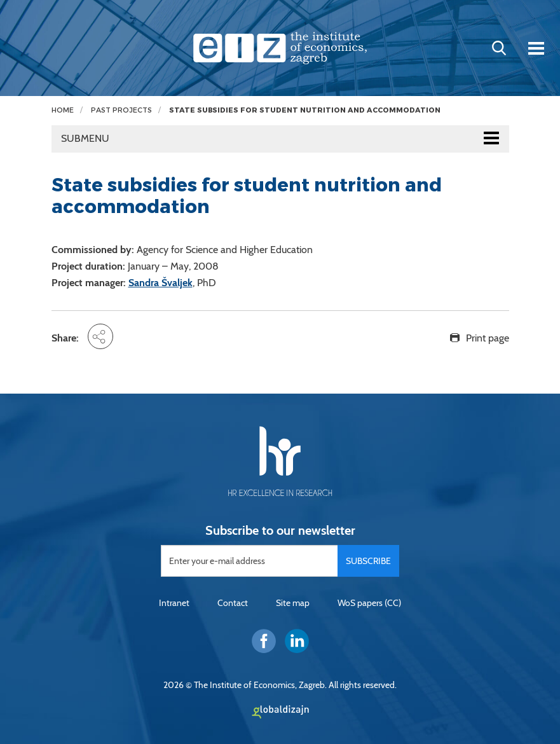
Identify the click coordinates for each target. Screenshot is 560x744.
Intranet (174, 603)
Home (63, 110)
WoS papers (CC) (369, 603)
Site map (293, 603)
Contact (233, 603)
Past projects (121, 110)
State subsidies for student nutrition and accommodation (305, 110)
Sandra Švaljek (160, 283)
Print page (488, 338)
